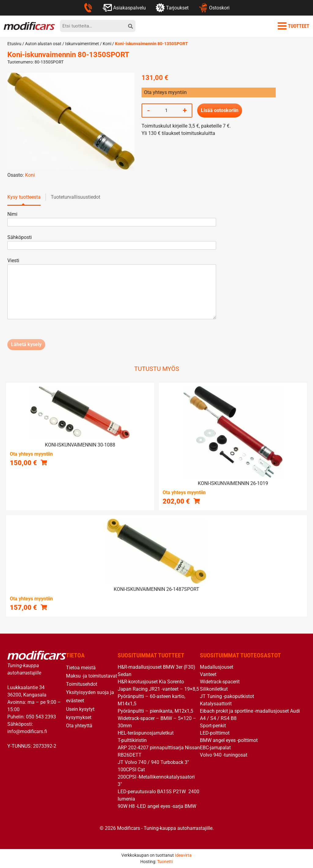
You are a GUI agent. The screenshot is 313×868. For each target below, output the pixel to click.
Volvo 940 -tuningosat (224, 755)
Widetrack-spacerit (220, 682)
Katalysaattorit (216, 704)
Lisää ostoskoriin (220, 110)
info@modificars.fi (27, 731)
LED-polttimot (215, 733)
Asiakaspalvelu (124, 8)
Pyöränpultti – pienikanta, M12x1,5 (155, 711)
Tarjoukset (172, 8)
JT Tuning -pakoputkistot (227, 696)
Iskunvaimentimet (82, 44)
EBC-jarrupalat (215, 748)
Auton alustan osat (43, 44)
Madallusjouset (217, 667)
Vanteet (208, 674)
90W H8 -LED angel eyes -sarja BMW (157, 806)
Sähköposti (112, 241)
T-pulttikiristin (132, 740)
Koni (107, 44)
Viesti (112, 289)
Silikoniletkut (214, 689)
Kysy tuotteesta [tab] (24, 197)
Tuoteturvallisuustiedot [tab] (75, 197)
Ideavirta (183, 855)
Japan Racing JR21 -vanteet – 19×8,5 (158, 689)
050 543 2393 (41, 717)
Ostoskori (214, 8)
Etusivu (14, 44)
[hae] (131, 26)
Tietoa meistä (81, 668)
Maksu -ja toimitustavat (92, 676)
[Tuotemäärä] (166, 110)
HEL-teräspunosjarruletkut (146, 733)
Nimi (112, 218)
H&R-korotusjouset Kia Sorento (151, 682)
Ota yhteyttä (79, 726)
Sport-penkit (213, 726)
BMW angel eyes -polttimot (229, 740)
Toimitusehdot (82, 684)
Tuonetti (165, 862)
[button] (44, 463)
